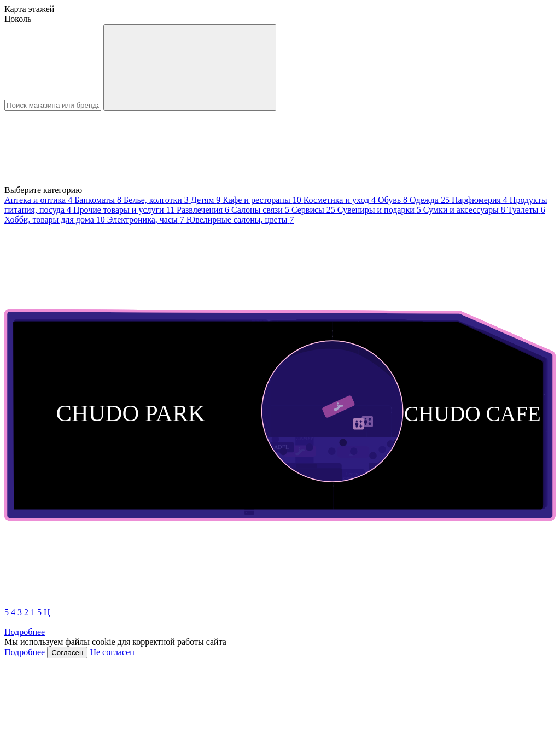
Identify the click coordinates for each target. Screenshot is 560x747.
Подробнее (25, 632)
